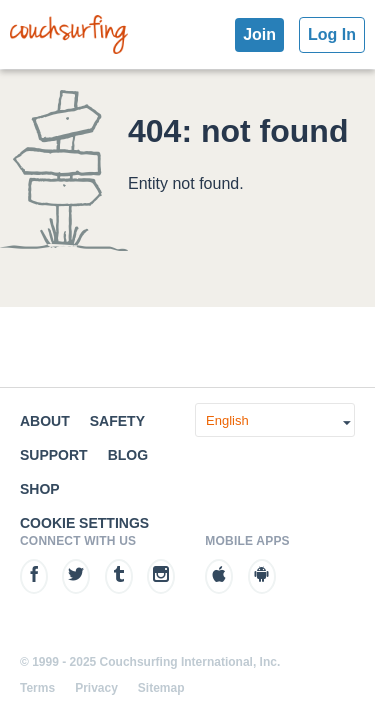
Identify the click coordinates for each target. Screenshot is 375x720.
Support (54, 455)
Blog (128, 455)
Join (259, 34)
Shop (40, 489)
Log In (332, 34)
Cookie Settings (84, 523)
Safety (117, 421)
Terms (37, 688)
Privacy (96, 688)
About (45, 421)
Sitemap (161, 688)
